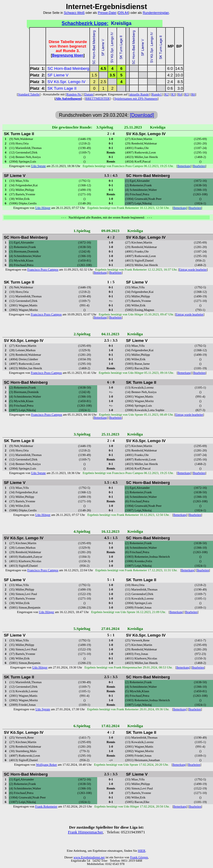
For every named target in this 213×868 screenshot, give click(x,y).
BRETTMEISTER (98, 99)
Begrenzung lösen (68, 55)
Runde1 (157, 94)
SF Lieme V (58, 75)
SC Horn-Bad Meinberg (68, 68)
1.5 (94, 75)
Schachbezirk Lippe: (85, 23)
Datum (89, 94)
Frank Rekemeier (46, 806)
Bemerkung (184, 166)
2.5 (103, 82)
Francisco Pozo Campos (43, 270)
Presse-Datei (107, 13)
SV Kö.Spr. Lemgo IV (66, 82)
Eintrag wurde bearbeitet (193, 270)
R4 (180, 94)
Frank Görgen (139, 857)
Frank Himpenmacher (85, 832)
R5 (187, 94)
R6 (193, 94)
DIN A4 (123, 13)
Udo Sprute (38, 166)
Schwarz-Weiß (74, 13)
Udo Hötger (43, 208)
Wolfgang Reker (47, 765)
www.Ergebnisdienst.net (89, 857)
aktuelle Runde (139, 94)
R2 (166, 94)
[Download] (142, 115)
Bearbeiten (199, 166)
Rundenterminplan (156, 13)
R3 (173, 94)
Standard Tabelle (29, 94)
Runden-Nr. (74, 94)
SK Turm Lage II (62, 88)
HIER (142, 851)
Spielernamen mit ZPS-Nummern (136, 99)
